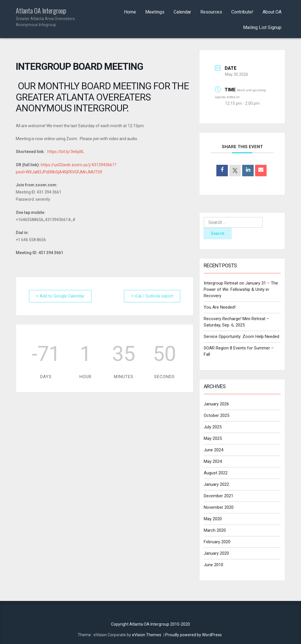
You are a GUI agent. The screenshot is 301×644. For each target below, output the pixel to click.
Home (130, 12)
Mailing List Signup (262, 27)
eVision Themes (147, 635)
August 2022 (216, 473)
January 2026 (216, 404)
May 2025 (213, 438)
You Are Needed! (220, 307)
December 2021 (219, 496)
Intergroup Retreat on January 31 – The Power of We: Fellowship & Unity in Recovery (241, 289)
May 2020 (213, 519)
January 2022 (216, 484)
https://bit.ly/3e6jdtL (66, 152)
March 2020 (215, 530)
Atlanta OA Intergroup (46, 17)
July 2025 (213, 427)
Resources (211, 12)
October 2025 (216, 415)
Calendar (182, 12)
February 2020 (217, 542)
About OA (272, 12)
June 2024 (213, 450)
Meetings (155, 12)
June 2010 (213, 565)
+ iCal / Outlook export (151, 296)
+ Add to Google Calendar (62, 296)
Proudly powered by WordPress (194, 635)
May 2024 (213, 461)
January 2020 (216, 553)
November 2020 (219, 507)
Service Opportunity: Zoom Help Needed (241, 336)
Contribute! (242, 12)
